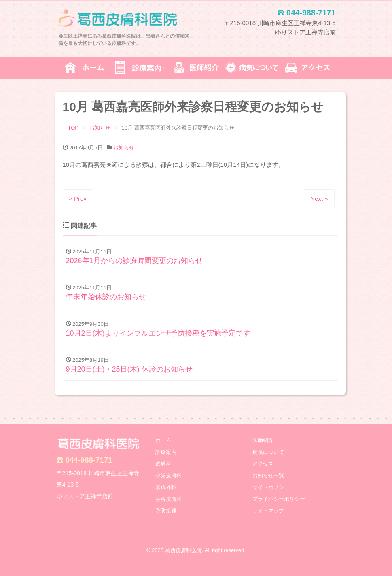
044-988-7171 (89, 460)
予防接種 (166, 511)
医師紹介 (263, 441)
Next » (319, 199)
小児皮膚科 (168, 476)
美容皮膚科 (168, 499)
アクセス (263, 464)
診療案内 (166, 452)
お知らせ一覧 (268, 476)
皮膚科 (163, 464)
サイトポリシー (271, 488)
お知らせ (124, 148)
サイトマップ (268, 511)
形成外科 (166, 488)
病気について (268, 452)
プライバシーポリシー (279, 499)
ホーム (163, 441)
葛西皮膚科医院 (183, 551)
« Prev (78, 199)
